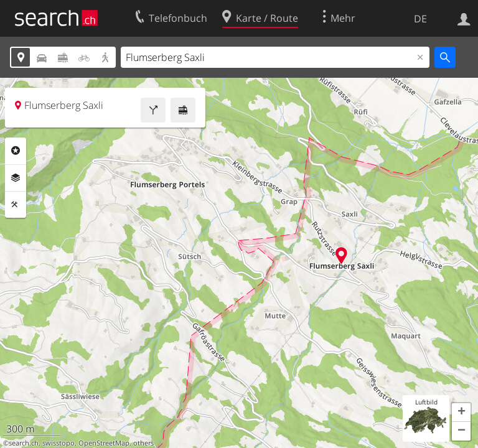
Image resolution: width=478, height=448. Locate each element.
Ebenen (16, 178)
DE (420, 19)
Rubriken (16, 151)
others (143, 443)
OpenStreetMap (104, 443)
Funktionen (16, 205)
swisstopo (59, 443)
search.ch (24, 443)
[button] (461, 413)
